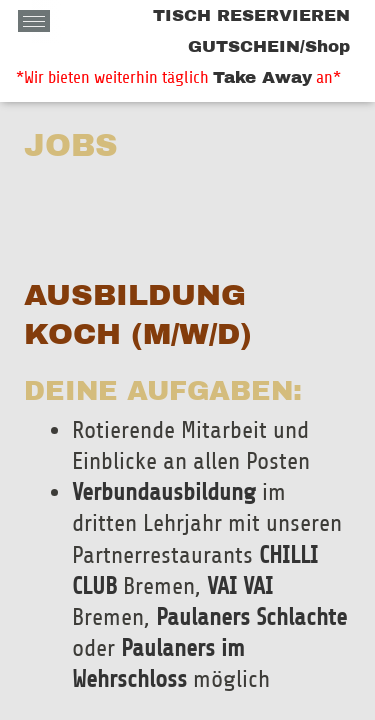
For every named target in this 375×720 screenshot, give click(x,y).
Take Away (262, 77)
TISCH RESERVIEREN (251, 15)
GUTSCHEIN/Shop (269, 46)
